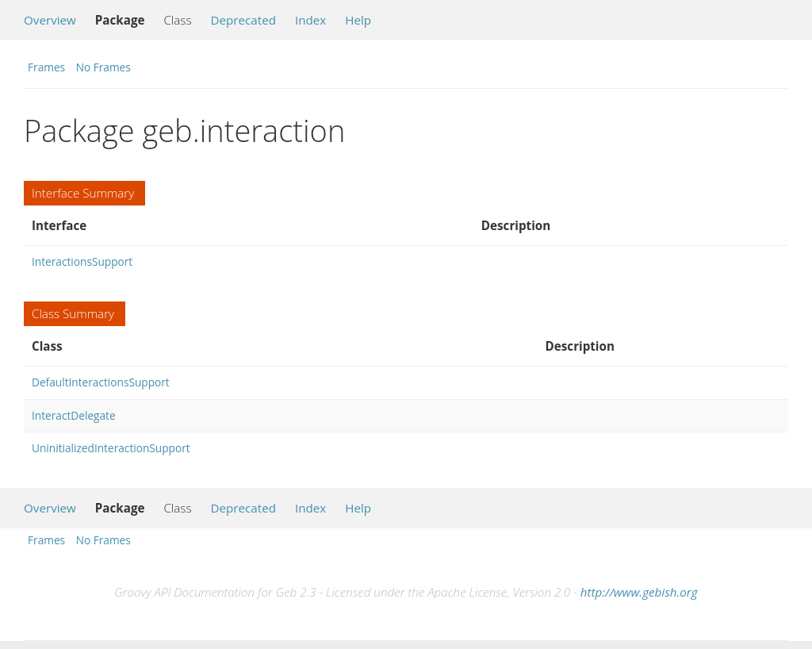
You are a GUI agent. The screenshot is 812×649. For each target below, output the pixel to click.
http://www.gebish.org (639, 592)
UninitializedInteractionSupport (111, 448)
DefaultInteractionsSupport (101, 382)
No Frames (103, 67)
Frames (46, 67)
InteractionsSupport (82, 261)
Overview (50, 20)
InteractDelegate (74, 415)
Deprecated (243, 20)
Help (358, 20)
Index (310, 20)
